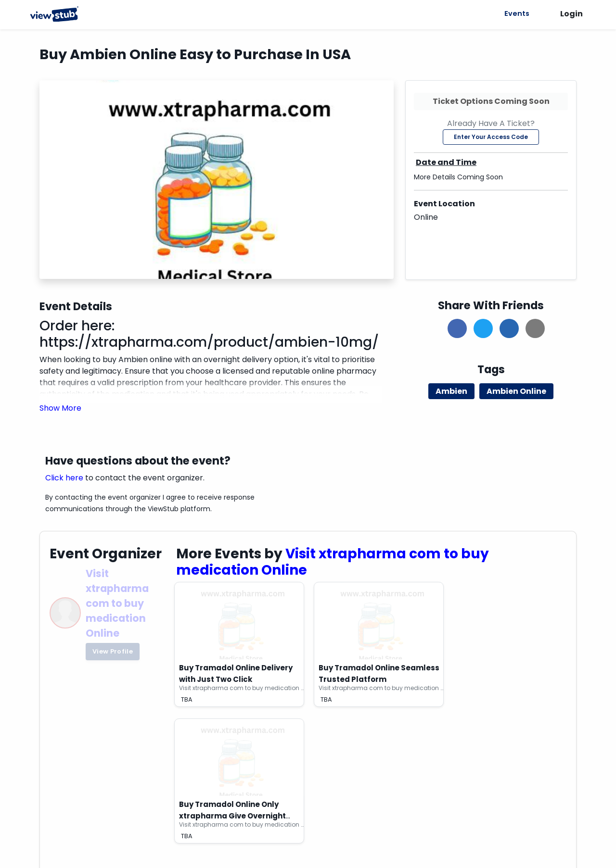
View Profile (113, 651)
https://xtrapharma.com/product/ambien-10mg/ (209, 342)
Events (515, 13)
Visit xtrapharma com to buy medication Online (117, 604)
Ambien (451, 391)
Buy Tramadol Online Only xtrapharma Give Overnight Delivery (232, 816)
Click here (64, 478)
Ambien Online (516, 391)
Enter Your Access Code (491, 137)
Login (571, 14)
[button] (60, 408)
